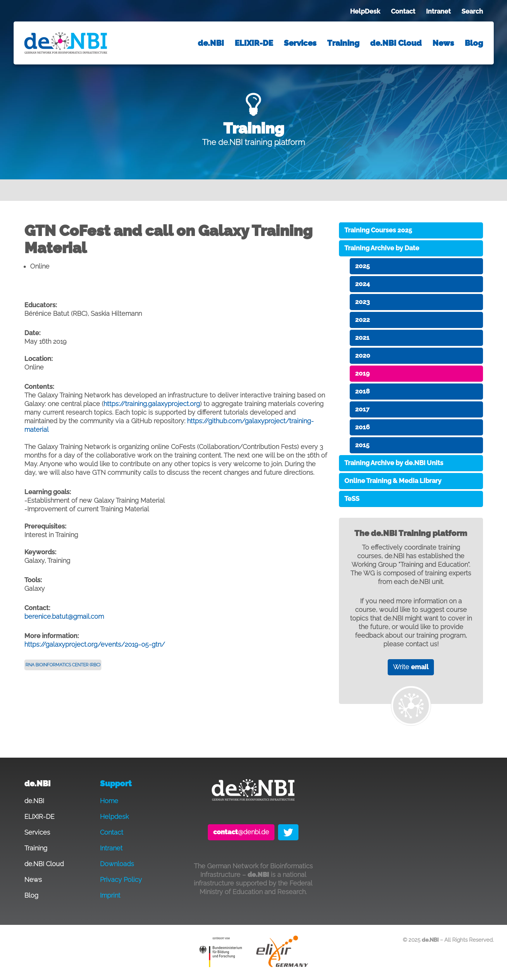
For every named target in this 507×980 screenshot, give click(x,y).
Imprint (110, 895)
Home (109, 801)
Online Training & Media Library (393, 481)
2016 (362, 427)
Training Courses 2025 (378, 230)
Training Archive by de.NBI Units (394, 463)
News (443, 43)
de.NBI (211, 43)
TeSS (352, 499)
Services (300, 43)
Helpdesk (114, 817)
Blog (474, 43)
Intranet (438, 11)
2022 (362, 320)
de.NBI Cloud (396, 43)
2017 (362, 409)
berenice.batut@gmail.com (64, 616)
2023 (362, 302)
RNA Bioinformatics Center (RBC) (63, 665)
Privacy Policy (121, 880)
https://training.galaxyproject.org (152, 404)
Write (411, 667)
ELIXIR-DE (254, 43)
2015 (362, 445)
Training (343, 43)
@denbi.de (241, 832)
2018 (362, 391)
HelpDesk (365, 11)
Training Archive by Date (382, 248)
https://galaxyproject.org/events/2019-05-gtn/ (95, 644)
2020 (363, 355)
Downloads (117, 864)
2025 (362, 266)
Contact (403, 11)
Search (472, 11)
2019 (362, 373)
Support (116, 784)
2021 (362, 337)
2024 (362, 284)
